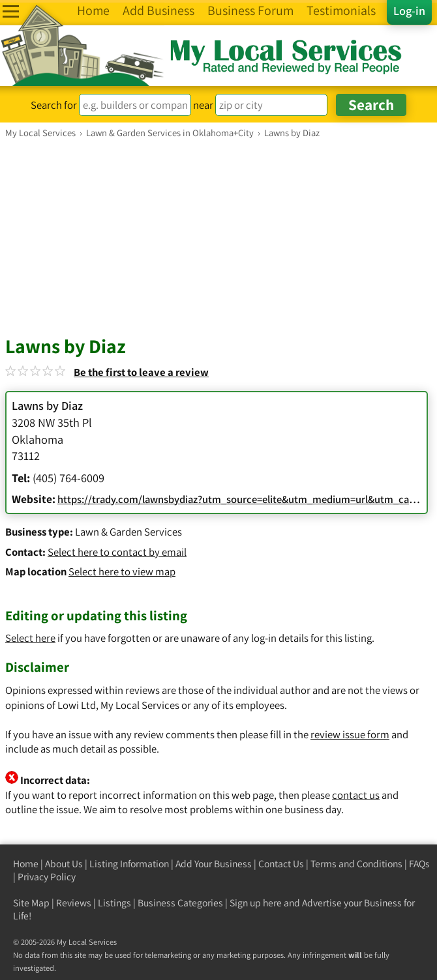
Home (26, 864)
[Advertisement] (218, 237)
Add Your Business (214, 864)
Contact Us (281, 864)
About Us (64, 864)
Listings (114, 903)
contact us (356, 795)
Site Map (31, 903)
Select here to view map (122, 571)
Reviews (74, 903)
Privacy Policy (47, 877)
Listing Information (129, 864)
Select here (30, 638)
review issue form (350, 734)
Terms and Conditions (356, 864)
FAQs (419, 864)
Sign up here (256, 903)
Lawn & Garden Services (128, 532)
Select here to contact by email (117, 552)
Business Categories (180, 903)
